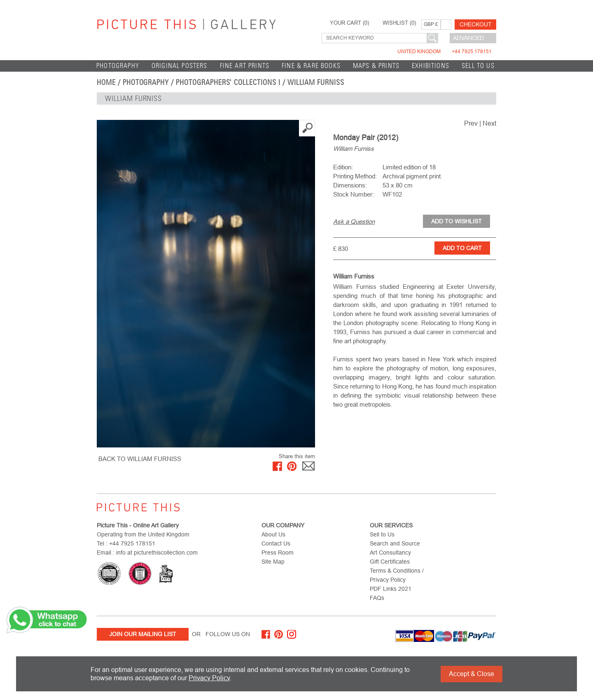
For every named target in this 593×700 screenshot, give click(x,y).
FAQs (377, 598)
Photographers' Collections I (228, 82)
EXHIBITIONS (431, 66)
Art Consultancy (390, 553)
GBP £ (431, 24)
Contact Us (276, 543)
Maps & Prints (376, 66)
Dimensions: (350, 185)
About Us (273, 534)
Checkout (476, 24)
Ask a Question (354, 221)
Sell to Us (478, 66)
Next (489, 123)
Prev (471, 123)
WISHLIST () (399, 23)
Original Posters (180, 66)
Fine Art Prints (245, 66)
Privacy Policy (209, 678)
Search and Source (395, 543)
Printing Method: (355, 176)
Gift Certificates (390, 562)
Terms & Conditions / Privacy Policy (397, 575)
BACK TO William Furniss (140, 459)
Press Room (278, 553)
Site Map (273, 562)
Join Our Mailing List (143, 634)
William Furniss (316, 82)
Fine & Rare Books (311, 66)
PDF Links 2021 (391, 589)
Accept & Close (472, 674)
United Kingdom (445, 52)
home (106, 82)
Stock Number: (354, 194)
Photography (118, 66)
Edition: (343, 167)
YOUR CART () (349, 23)
